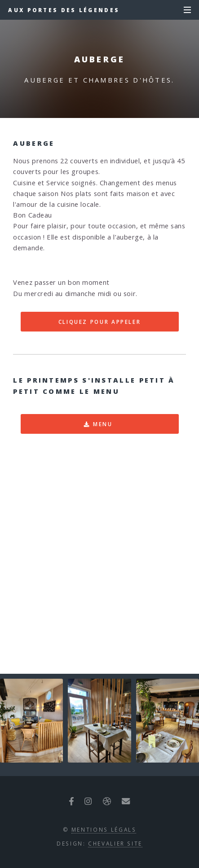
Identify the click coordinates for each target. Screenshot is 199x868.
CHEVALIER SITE (115, 843)
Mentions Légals (104, 829)
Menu (103, 424)
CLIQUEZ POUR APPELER (100, 322)
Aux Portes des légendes (64, 10)
